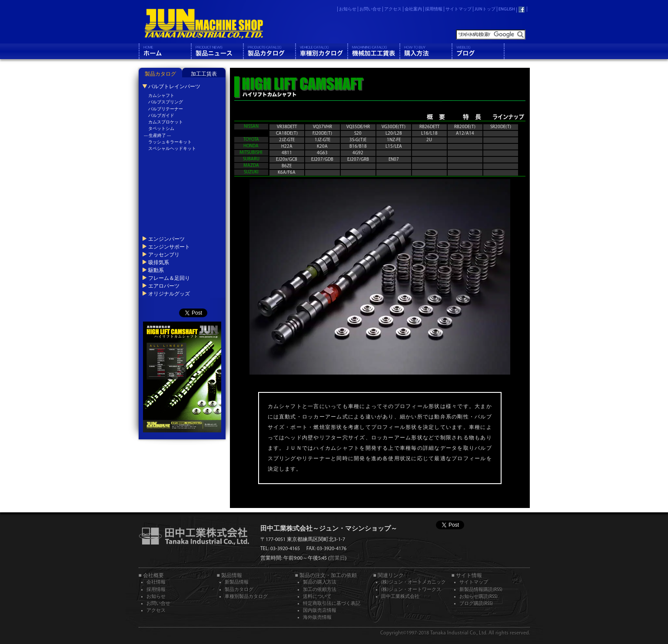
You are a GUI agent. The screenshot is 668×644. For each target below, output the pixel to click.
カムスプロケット (166, 122)
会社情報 (156, 583)
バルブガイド (161, 116)
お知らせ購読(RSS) (479, 597)
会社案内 (413, 9)
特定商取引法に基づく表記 (332, 604)
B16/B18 (358, 147)
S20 (358, 134)
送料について (317, 597)
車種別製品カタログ (246, 597)
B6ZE (287, 166)
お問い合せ (370, 9)
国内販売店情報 (320, 611)
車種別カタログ (321, 51)
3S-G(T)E (358, 140)
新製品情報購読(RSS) (481, 590)
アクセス (393, 9)
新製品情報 (237, 583)
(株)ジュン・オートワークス (411, 590)
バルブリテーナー (166, 109)
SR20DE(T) (501, 127)
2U (429, 140)
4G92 (358, 153)
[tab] (160, 73)
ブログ (478, 51)
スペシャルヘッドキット (172, 149)
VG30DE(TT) (394, 127)
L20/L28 (394, 134)
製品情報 (217, 51)
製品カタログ (269, 51)
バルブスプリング (166, 102)
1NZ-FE (394, 140)
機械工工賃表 (373, 51)
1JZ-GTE (322, 140)
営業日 (337, 558)
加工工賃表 (204, 74)
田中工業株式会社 (400, 597)
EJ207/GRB (358, 160)
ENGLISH (507, 9)
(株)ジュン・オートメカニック (414, 583)
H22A (287, 147)
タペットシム (161, 129)
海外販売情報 (317, 618)
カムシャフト (161, 96)
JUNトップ (485, 9)
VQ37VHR (322, 127)
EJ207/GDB (322, 160)
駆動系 (156, 270)
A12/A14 (465, 134)
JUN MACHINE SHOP (203, 24)
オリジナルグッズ (169, 294)
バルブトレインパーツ (174, 86)
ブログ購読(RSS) (476, 604)
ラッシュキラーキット (170, 142)
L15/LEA (394, 147)
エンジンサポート (169, 247)
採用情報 (434, 9)
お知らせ (348, 9)
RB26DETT (429, 127)
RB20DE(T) (465, 127)
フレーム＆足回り (169, 278)
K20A (322, 147)
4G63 (322, 153)
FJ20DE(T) (322, 134)
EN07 (394, 160)
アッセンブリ (163, 255)
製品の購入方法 (320, 583)
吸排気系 (158, 262)
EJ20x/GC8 (287, 160)
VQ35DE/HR (358, 127)
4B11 (287, 153)
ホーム (165, 51)
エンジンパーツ (166, 239)
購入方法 (425, 51)
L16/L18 (429, 134)
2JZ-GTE (287, 140)
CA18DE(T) (287, 134)
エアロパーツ (163, 286)
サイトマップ (459, 9)
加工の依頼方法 (320, 590)
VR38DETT (287, 127)
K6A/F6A (287, 173)
